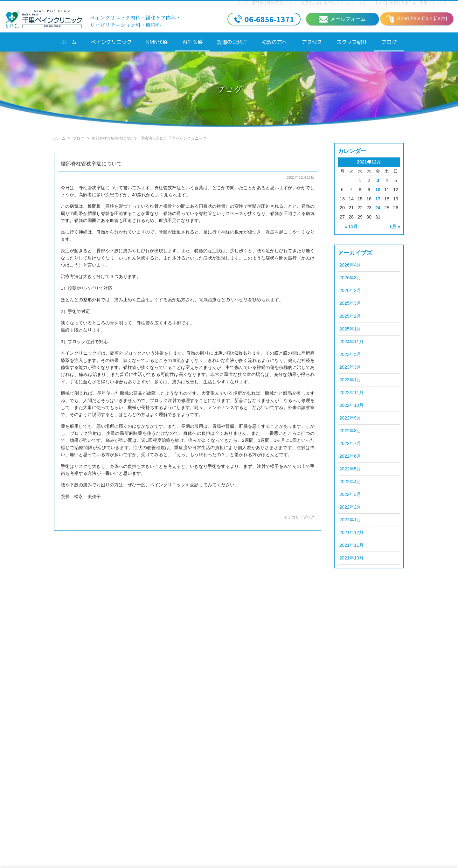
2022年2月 (350, 507)
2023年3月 (350, 367)
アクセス (312, 42)
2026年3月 (350, 278)
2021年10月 (351, 558)
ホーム (69, 42)
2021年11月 (351, 545)
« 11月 (351, 226)
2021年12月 (351, 532)
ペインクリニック (111, 42)
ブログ (389, 42)
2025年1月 (350, 329)
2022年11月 (351, 392)
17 (378, 199)
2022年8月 (350, 431)
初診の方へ (274, 42)
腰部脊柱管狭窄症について (91, 164)
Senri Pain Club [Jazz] (416, 19)
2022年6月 (350, 456)
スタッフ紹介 (352, 42)
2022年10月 (351, 405)
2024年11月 (351, 342)
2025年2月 (350, 316)
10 (378, 190)
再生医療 (192, 42)
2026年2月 (350, 290)
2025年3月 (350, 303)
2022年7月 (350, 443)
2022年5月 (350, 469)
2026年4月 (350, 265)
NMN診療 (157, 42)
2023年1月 (350, 380)
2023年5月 (350, 354)
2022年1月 (350, 520)
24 (378, 208)
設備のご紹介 (232, 42)
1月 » (395, 226)
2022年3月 (350, 494)
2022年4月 (350, 482)
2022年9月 (350, 418)
